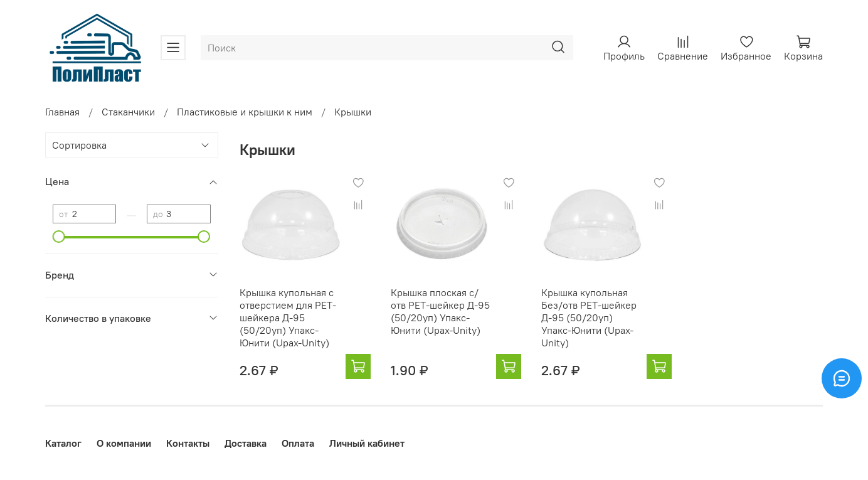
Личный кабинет (367, 443)
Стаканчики (128, 112)
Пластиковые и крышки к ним (245, 112)
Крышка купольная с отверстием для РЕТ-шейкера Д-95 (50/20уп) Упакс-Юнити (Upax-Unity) (288, 317)
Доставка (246, 443)
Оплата (298, 443)
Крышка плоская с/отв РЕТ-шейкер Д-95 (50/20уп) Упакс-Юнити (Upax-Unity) (440, 311)
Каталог (63, 443)
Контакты (188, 443)
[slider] (59, 237)
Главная (62, 112)
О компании (124, 443)
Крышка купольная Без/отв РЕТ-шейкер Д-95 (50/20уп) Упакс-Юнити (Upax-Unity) (589, 317)
